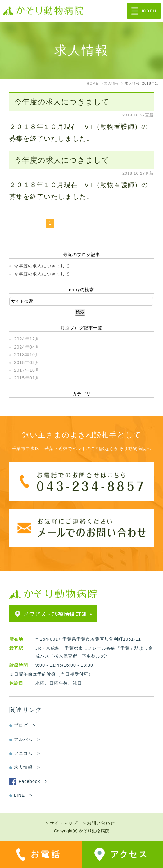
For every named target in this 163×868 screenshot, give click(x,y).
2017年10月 (27, 370)
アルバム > (27, 739)
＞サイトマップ (61, 823)
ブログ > (25, 725)
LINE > (23, 795)
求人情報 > (27, 767)
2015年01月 (27, 378)
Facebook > (33, 781)
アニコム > (27, 753)
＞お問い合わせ (99, 823)
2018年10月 (27, 355)
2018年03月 (27, 362)
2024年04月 (27, 347)
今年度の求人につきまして (62, 102)
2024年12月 (27, 339)
